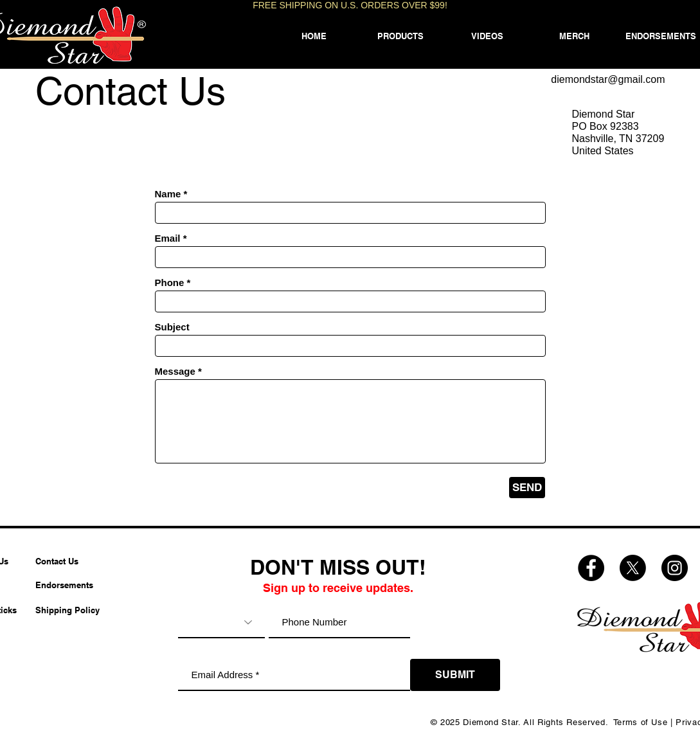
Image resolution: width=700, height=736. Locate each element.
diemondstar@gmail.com (608, 79)
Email (168, 238)
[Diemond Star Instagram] (675, 568)
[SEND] (527, 488)
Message (175, 371)
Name (168, 194)
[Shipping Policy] (67, 610)
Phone (170, 283)
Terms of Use (641, 722)
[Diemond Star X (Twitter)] (633, 568)
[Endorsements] (67, 585)
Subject (172, 327)
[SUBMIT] (455, 675)
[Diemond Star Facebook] (591, 568)
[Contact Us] (67, 561)
